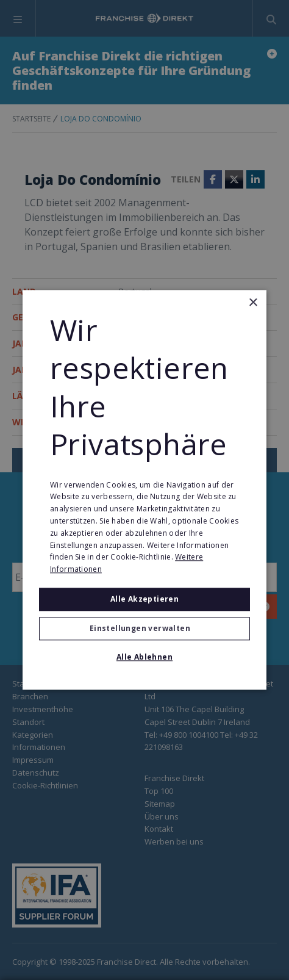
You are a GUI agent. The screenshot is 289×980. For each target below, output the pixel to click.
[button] (144, 629)
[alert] (144, 490)
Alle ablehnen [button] (144, 658)
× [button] (253, 303)
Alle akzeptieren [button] (144, 599)
